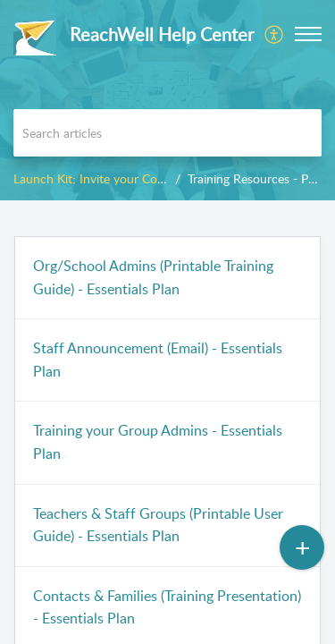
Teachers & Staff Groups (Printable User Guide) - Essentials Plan (158, 525)
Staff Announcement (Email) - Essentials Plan (158, 360)
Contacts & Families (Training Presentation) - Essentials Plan (167, 607)
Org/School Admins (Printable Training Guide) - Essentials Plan (153, 277)
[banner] (167, 100)
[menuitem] (275, 34)
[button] (275, 34)
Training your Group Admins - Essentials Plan (158, 442)
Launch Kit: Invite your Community (110, 178)
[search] (167, 133)
